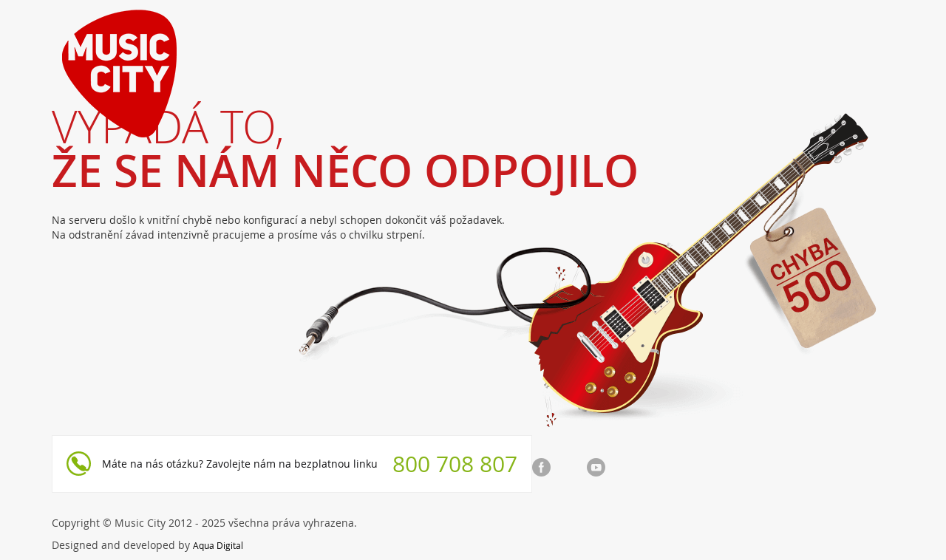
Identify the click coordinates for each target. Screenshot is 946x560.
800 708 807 (455, 464)
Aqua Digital (218, 545)
